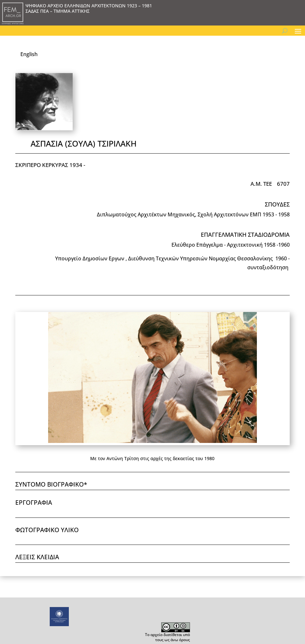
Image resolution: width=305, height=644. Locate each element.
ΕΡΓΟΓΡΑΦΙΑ (34, 503)
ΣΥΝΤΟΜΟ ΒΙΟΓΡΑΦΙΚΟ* (51, 484)
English (29, 54)
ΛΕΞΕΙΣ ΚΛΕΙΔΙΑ (37, 557)
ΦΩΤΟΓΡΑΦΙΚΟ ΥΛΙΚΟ (47, 530)
